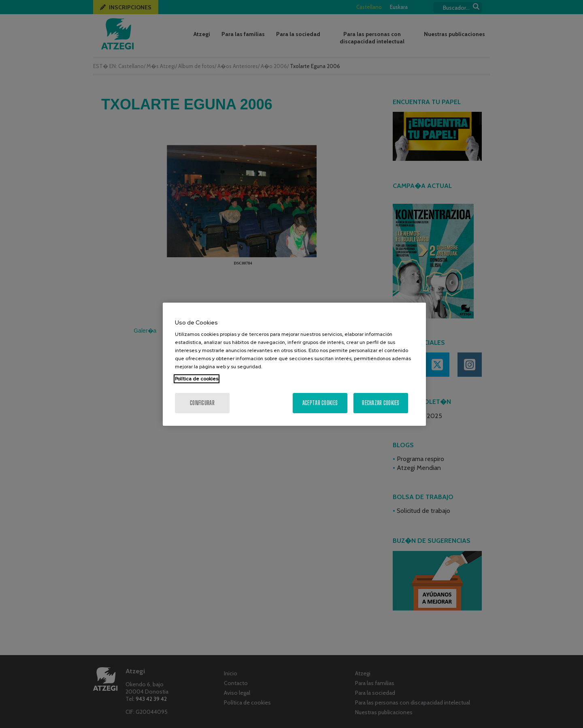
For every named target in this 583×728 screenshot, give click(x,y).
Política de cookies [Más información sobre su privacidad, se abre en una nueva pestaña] (197, 379)
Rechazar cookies (381, 403)
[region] (294, 364)
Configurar (202, 403)
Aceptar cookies (320, 403)
